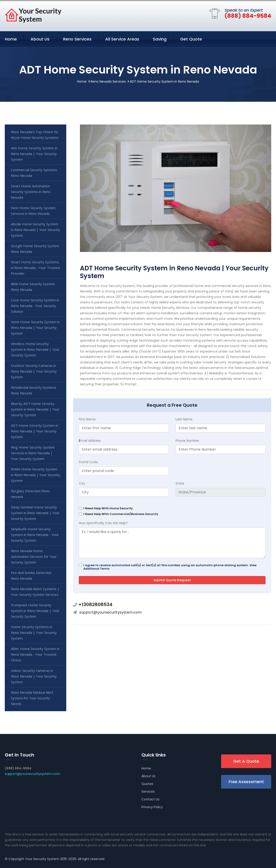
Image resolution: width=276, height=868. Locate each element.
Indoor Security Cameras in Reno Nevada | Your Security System (34, 676)
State (180, 483)
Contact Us (150, 799)
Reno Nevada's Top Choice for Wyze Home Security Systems (35, 135)
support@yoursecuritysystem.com (110, 612)
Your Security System (42, 859)
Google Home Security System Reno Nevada (35, 249)
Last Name (184, 419)
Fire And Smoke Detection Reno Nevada (31, 575)
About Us (40, 39)
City (82, 483)
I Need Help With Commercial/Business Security (121, 514)
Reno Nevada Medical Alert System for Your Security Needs (32, 698)
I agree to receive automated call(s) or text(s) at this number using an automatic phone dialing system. (170, 567)
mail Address (90, 441)
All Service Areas (122, 39)
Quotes (147, 784)
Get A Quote (246, 761)
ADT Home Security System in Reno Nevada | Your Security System (34, 431)
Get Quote (191, 39)
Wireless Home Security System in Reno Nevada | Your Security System (35, 349)
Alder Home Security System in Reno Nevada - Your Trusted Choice (35, 654)
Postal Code (88, 462)
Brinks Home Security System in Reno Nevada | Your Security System (36, 475)
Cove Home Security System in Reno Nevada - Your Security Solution (35, 306)
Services (148, 792)
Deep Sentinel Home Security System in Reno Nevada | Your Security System (35, 513)
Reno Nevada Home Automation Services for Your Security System (34, 556)
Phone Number (187, 441)
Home (11, 39)
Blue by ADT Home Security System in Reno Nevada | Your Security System (35, 409)
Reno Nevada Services (108, 81)
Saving (160, 39)
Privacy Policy (152, 807)
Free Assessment (246, 782)
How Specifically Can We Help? (103, 523)
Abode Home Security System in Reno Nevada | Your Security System (36, 230)
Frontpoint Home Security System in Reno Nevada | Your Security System (35, 611)
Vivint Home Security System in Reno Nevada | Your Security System (35, 327)
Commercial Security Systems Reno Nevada (34, 173)
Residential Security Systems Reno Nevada (34, 390)
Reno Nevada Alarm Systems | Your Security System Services (35, 592)
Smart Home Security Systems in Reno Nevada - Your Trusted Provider (35, 268)
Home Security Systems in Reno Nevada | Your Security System (34, 632)
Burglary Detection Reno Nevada (30, 494)
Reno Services (77, 39)
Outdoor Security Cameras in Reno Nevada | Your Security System (34, 371)
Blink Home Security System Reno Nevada (33, 287)
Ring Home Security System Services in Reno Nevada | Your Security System (33, 453)
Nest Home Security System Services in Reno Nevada (33, 211)
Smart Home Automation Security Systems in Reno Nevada (31, 192)
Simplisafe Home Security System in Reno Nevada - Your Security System (35, 535)
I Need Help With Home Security (108, 508)
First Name (87, 419)
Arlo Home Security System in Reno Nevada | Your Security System (34, 154)
